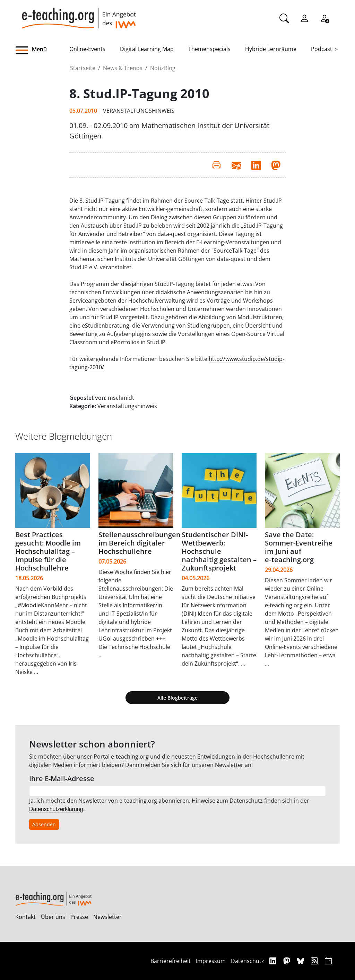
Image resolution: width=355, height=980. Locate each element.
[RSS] (315, 961)
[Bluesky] (301, 961)
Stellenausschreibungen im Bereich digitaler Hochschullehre (140, 543)
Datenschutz (248, 961)
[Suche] (284, 18)
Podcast (322, 49)
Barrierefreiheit (171, 961)
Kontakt (25, 917)
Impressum (211, 961)
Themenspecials (209, 49)
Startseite (83, 68)
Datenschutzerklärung (56, 809)
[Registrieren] (324, 18)
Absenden (44, 824)
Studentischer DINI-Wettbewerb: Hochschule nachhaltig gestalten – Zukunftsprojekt (219, 551)
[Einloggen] (304, 18)
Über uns (53, 917)
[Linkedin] (274, 961)
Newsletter (107, 917)
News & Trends (123, 68)
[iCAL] (328, 961)
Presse (79, 917)
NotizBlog (163, 68)
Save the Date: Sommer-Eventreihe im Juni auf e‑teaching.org (299, 547)
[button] (42, 50)
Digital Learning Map (147, 49)
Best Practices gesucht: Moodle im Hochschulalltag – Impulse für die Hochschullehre (48, 551)
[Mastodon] (288, 961)
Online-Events (87, 49)
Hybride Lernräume (271, 49)
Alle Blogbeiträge (177, 698)
